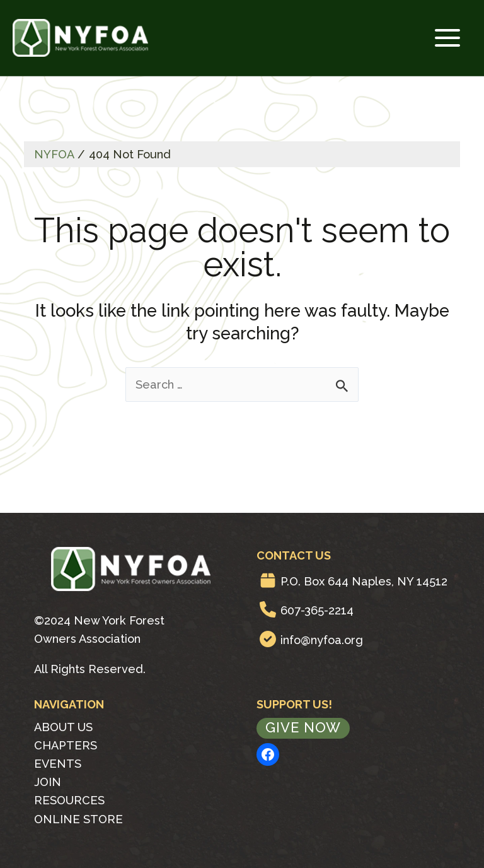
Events (58, 764)
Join (48, 782)
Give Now (303, 727)
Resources (69, 800)
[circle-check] (268, 638)
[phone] (268, 609)
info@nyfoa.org (322, 639)
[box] (268, 580)
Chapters (66, 745)
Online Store (78, 818)
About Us (63, 726)
